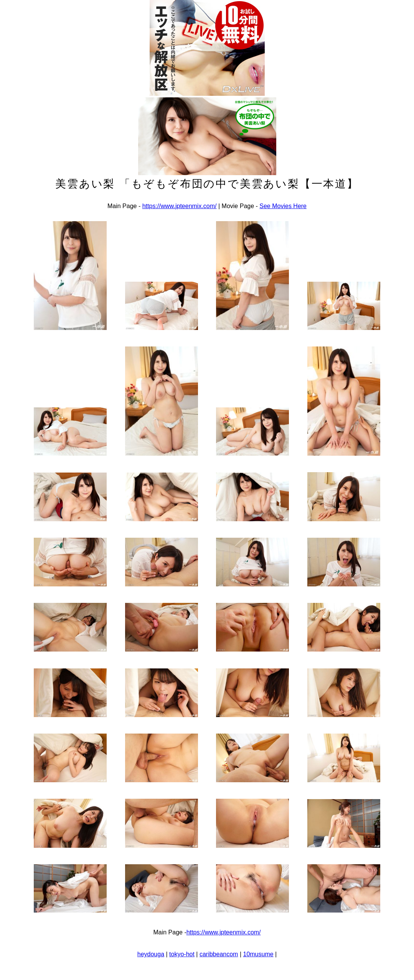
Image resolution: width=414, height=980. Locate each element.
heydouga (151, 954)
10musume (258, 954)
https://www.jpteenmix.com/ (180, 206)
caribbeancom (219, 954)
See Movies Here (283, 206)
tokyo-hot (182, 954)
